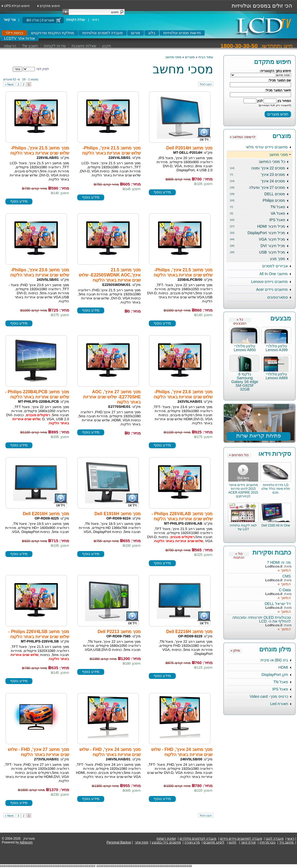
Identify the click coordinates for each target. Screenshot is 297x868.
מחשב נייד (286, 842)
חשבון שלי (30, 46)
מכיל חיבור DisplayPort (258, 233)
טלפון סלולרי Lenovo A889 (277, 376)
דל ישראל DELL (278, 604)
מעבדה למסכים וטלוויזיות (103, 33)
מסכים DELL (258, 194)
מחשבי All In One (274, 274)
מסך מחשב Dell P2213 (119, 632)
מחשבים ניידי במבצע (166, 842)
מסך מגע (278, 259)
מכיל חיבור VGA (258, 239)
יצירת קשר (248, 842)
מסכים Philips (258, 200)
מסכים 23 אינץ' (258, 175)
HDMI (283, 667)
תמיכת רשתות (166, 839)
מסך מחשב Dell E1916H (118, 514)
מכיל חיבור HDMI (258, 226)
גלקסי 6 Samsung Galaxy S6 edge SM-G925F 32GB (245, 382)
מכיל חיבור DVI (258, 246)
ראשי (95, 20)
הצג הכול (206, 84)
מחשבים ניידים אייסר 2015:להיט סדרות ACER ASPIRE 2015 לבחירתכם (243, 491)
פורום (136, 33)
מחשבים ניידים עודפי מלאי (267, 147)
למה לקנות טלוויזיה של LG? (243, 527)
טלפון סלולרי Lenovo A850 (245, 348)
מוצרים (190, 57)
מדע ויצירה (192, 842)
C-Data (285, 590)
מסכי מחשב (279, 155)
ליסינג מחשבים (214, 842)
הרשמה (10, 46)
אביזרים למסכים (275, 266)
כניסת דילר (14, 33)
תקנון (107, 46)
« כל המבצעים (240, 320)
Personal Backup (119, 842)
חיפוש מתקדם (50, 6)
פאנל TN (258, 207)
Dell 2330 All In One (276, 525)
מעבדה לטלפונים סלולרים (198, 839)
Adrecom (26, 842)
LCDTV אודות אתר (19, 38)
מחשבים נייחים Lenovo (269, 282)
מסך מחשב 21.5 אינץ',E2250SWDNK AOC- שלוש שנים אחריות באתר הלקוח (110, 275)
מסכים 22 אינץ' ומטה (258, 168)
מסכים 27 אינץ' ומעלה (258, 187)
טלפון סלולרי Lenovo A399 (277, 348)
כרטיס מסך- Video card (269, 696)
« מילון (235, 651)
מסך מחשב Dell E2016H (46, 514)
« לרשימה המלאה (242, 137)
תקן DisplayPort (275, 675)
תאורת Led (279, 704)
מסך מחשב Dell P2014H (190, 148)
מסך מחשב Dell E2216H (190, 632)
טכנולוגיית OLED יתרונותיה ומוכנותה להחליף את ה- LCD (261, 619)
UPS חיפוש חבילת (17, 6)
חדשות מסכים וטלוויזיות (182, 33)
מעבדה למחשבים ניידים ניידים (241, 839)
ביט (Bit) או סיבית (274, 660)
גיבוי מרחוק (267, 842)
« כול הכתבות (239, 554)
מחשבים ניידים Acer (272, 289)
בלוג (152, 33)
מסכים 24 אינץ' (258, 181)
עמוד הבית (206, 57)
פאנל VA (258, 213)
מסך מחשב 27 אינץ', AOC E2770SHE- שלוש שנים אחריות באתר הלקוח (112, 397)
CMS (287, 576)
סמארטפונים (278, 297)
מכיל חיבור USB (258, 252)
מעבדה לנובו (275, 839)
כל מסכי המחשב (272, 162)
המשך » (284, 570)
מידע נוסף (162, 192)
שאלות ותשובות (84, 46)
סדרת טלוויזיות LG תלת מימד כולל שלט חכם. (276, 489)
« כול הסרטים (239, 455)
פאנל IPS (258, 220)
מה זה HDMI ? (279, 562)
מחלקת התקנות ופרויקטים (53, 33)
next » (9, 84)
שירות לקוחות (55, 46)
